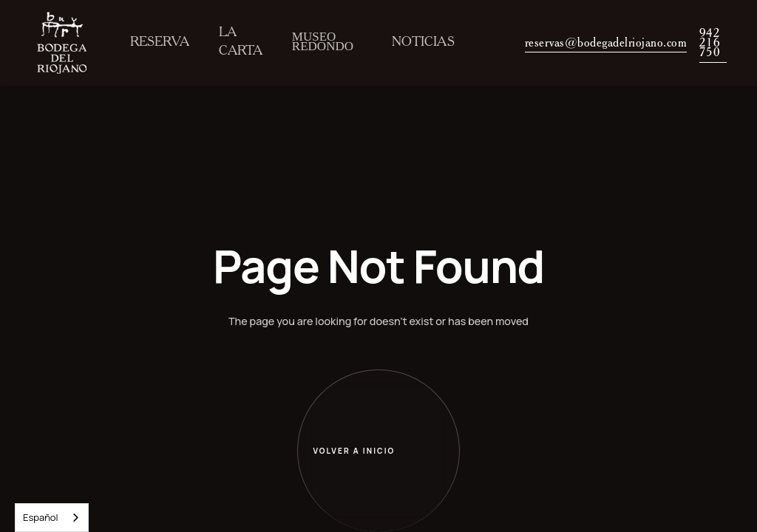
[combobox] (52, 518)
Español (41, 517)
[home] (62, 43)
